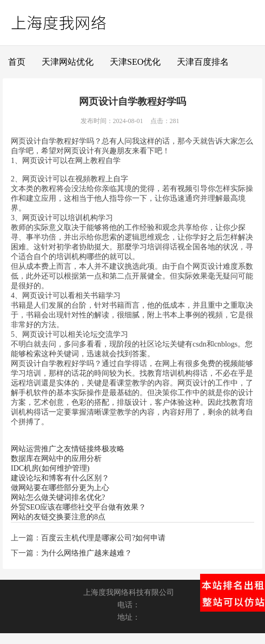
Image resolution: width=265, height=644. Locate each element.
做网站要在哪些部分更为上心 (60, 488)
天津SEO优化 (135, 62)
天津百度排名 (203, 62)
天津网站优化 (68, 62)
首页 (17, 62)
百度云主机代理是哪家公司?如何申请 (103, 538)
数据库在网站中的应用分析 (56, 459)
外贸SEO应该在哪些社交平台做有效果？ (78, 507)
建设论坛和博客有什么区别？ (60, 478)
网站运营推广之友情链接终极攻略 (68, 449)
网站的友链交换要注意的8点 (58, 517)
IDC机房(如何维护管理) (50, 468)
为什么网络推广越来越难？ (87, 553)
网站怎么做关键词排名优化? (58, 497)
